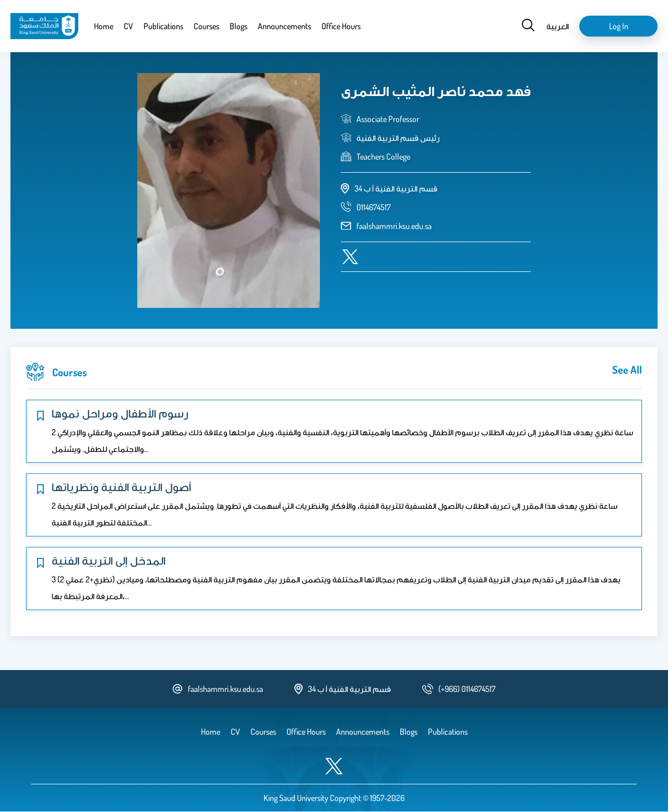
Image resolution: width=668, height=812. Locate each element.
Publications (163, 26)
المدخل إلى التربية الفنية (109, 560)
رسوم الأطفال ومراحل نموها (120, 413)
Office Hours (341, 26)
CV (128, 26)
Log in (619, 26)
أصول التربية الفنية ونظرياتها (121, 486)
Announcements (284, 26)
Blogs (238, 26)
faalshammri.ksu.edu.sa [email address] (394, 226)
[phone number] (374, 207)
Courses (206, 26)
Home (104, 26)
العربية (558, 26)
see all (627, 369)
